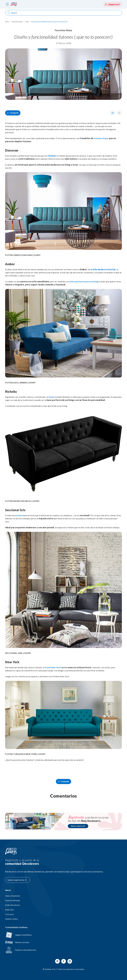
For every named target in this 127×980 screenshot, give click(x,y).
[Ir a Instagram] (70, 961)
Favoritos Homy (17, 22)
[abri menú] (7, 4)
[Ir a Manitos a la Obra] (63, 942)
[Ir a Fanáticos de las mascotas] (63, 950)
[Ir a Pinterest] (57, 961)
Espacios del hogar (13, 900)
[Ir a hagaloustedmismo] (63, 935)
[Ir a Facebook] (64, 961)
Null (27, 22)
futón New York (53, 667)
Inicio (7, 22)
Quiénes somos (11, 919)
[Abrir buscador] (63, 13)
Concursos (10, 914)
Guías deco (10, 910)
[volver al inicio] (14, 4)
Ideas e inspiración (13, 896)
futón (52, 397)
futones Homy (101, 138)
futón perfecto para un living (84, 281)
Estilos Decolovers (13, 905)
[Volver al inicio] (11, 851)
